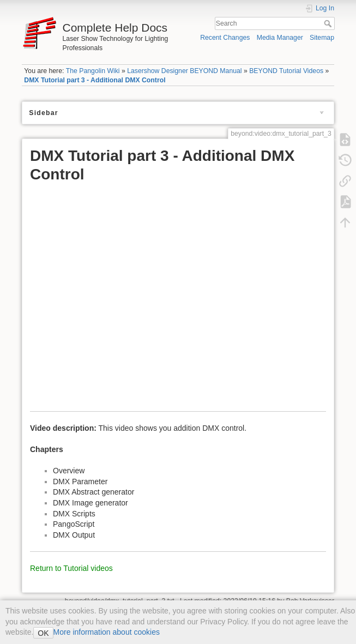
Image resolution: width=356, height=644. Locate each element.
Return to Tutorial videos (71, 568)
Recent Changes (225, 38)
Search (329, 23)
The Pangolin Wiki (93, 71)
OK (43, 633)
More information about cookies (107, 632)
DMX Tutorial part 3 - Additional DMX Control (95, 80)
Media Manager (280, 38)
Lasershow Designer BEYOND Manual (184, 71)
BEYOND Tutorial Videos (286, 71)
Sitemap (322, 38)
